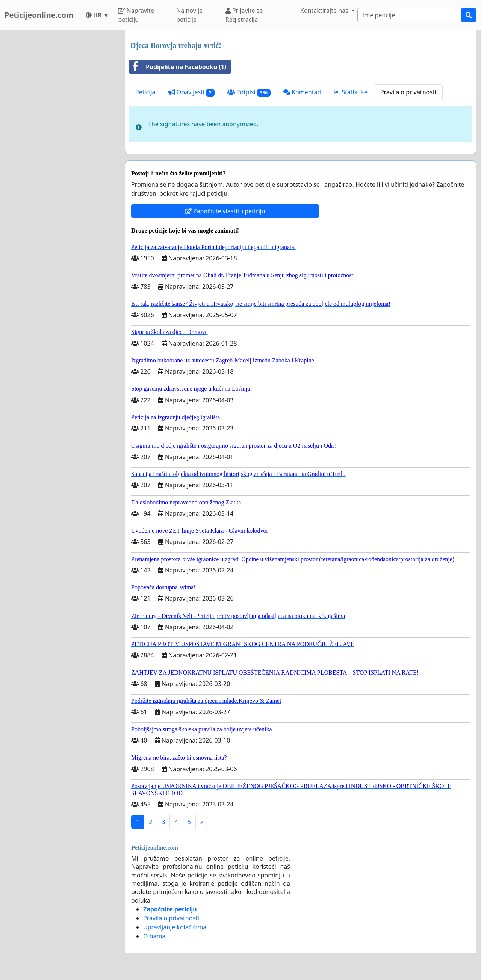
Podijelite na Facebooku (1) (178, 67)
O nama (154, 936)
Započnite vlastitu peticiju (225, 211)
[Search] (409, 15)
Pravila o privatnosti (408, 92)
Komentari (302, 92)
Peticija (145, 92)
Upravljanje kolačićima (175, 927)
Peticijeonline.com (39, 15)
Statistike (351, 92)
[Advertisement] (60, 143)
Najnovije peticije (189, 15)
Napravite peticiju (136, 15)
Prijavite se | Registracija (247, 15)
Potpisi (249, 92)
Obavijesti (191, 92)
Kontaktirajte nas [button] (325, 11)
